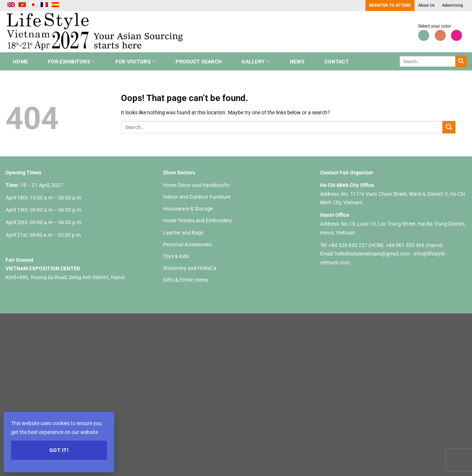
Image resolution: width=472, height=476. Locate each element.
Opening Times (23, 173)
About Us (426, 5)
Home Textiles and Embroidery (197, 220)
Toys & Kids (176, 256)
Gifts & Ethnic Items (185, 280)
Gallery (256, 61)
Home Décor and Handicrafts (196, 185)
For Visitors (136, 61)
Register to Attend (390, 5)
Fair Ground (19, 260)
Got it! (59, 450)
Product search (199, 62)
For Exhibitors (72, 61)
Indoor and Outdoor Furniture (197, 197)
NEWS (297, 62)
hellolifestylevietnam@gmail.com (373, 254)
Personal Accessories (187, 244)
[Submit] (461, 62)
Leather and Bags (183, 233)
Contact (337, 62)
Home (20, 62)
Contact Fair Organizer (347, 173)
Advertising (452, 5)
